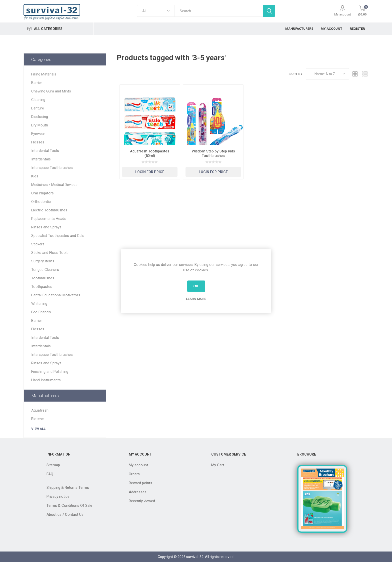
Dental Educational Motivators (56, 295)
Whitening (39, 304)
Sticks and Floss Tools (50, 253)
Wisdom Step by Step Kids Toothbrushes (213, 153)
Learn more (196, 298)
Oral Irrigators (42, 193)
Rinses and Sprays (46, 227)
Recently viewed (142, 501)
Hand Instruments (46, 380)
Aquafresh (40, 410)
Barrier (37, 83)
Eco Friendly (41, 312)
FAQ (50, 474)
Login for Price (150, 172)
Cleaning (38, 100)
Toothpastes (42, 287)
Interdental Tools (45, 151)
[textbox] (219, 11)
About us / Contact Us (65, 515)
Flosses (38, 142)
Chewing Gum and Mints (51, 91)
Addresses (138, 492)
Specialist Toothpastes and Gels (58, 236)
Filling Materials (44, 74)
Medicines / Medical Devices (54, 185)
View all (38, 429)
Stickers (38, 244)
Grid (355, 74)
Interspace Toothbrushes (52, 168)
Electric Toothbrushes (49, 210)
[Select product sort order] (327, 74)
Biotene (37, 419)
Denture (38, 108)
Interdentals (41, 159)
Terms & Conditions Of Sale (69, 506)
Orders (134, 474)
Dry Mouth (40, 125)
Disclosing (40, 117)
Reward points (140, 483)
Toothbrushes (43, 278)
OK (196, 286)
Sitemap (53, 465)
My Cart (218, 465)
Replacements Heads (49, 219)
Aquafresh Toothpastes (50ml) (150, 153)
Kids (35, 176)
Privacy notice (58, 497)
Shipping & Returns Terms (68, 488)
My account (343, 14)
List (365, 74)
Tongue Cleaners (45, 270)
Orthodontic (41, 202)
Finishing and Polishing (50, 372)
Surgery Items (43, 261)
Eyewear (38, 134)
